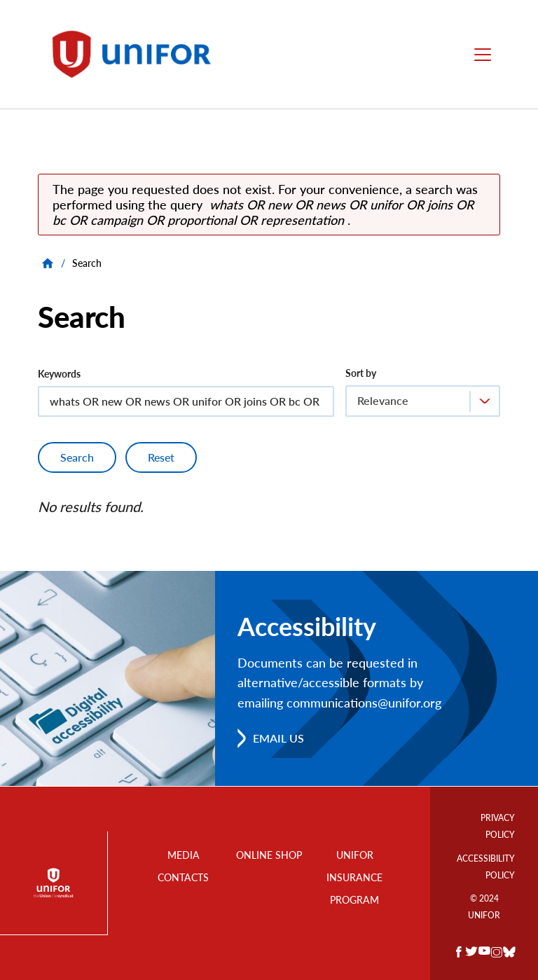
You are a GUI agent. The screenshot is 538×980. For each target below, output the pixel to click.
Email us (278, 738)
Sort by (361, 373)
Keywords (59, 374)
